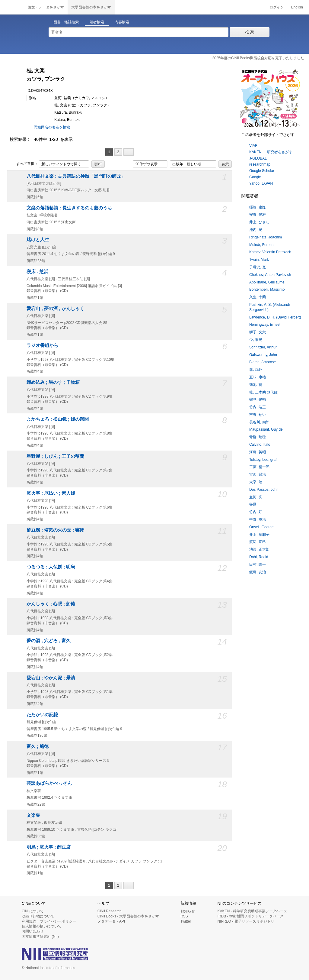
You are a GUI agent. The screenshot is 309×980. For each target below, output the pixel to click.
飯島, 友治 (258, 572)
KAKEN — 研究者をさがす (271, 152)
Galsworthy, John (263, 355)
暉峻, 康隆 (258, 207)
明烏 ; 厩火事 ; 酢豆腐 (49, 847)
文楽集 (33, 815)
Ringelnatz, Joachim (266, 237)
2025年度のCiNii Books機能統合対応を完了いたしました (258, 58)
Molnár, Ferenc (261, 245)
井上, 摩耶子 (259, 535)
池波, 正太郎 (259, 549)
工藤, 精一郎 (259, 467)
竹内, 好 (256, 512)
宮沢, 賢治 (258, 474)
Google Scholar (262, 171)
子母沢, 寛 (258, 267)
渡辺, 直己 (258, 542)
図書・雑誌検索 (66, 22)
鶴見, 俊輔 (258, 399)
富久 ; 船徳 (38, 746)
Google (255, 177)
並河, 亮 (256, 497)
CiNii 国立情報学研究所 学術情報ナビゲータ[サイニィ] (12, 7)
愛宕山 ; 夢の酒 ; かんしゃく (55, 309)
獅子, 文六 (258, 332)
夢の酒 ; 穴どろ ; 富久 (49, 641)
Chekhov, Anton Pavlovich (270, 275)
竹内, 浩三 (258, 407)
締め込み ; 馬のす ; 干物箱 (53, 382)
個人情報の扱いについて (42, 926)
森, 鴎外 (256, 370)
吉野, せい (258, 415)
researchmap (260, 164)
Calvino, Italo (260, 445)
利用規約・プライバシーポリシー (49, 921)
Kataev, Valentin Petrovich (270, 252)
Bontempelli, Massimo (267, 289)
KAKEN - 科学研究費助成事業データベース (252, 911)
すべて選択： (24, 164)
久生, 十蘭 (258, 297)
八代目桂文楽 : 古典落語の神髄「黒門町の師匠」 (76, 176)
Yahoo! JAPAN (261, 183)
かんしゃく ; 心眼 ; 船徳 (51, 604)
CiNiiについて (33, 911)
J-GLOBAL (258, 158)
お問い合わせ (33, 931)
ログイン (277, 7)
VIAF (253, 146)
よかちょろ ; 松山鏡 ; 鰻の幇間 (58, 419)
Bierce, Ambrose (263, 362)
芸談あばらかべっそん (49, 783)
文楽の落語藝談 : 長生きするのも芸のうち (69, 208)
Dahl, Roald (259, 557)
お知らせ (188, 911)
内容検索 (122, 22)
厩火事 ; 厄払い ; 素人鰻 (51, 493)
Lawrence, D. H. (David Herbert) (275, 317)
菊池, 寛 (256, 385)
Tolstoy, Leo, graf (263, 460)
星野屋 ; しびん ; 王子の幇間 (55, 456)
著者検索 (97, 22)
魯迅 (253, 504)
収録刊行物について (38, 916)
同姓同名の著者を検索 (52, 127)
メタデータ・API (111, 921)
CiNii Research (110, 911)
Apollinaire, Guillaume (267, 282)
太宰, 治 (256, 482)
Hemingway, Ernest (265, 325)
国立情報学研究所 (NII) (40, 936)
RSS (184, 916)
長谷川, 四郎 (259, 422)
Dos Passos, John (264, 490)
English (297, 7)
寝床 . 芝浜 (37, 272)
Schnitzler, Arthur (263, 347)
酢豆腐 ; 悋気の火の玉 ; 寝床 (55, 530)
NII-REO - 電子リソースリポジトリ (246, 921)
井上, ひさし (259, 222)
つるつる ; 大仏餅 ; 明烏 (51, 567)
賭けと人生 (38, 240)
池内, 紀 (256, 230)
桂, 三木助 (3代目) (264, 392)
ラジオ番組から (42, 345)
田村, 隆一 (258, 564)
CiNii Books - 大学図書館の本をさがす (128, 916)
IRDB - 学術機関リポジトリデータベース (251, 916)
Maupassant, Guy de (266, 429)
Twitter (186, 921)
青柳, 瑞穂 (258, 437)
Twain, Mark (259, 260)
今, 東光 (256, 340)
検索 (250, 32)
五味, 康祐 (258, 377)
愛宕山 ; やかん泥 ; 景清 (51, 678)
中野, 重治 (258, 519)
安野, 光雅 (258, 215)
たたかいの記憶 (42, 715)
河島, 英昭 (258, 452)
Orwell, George (261, 527)
